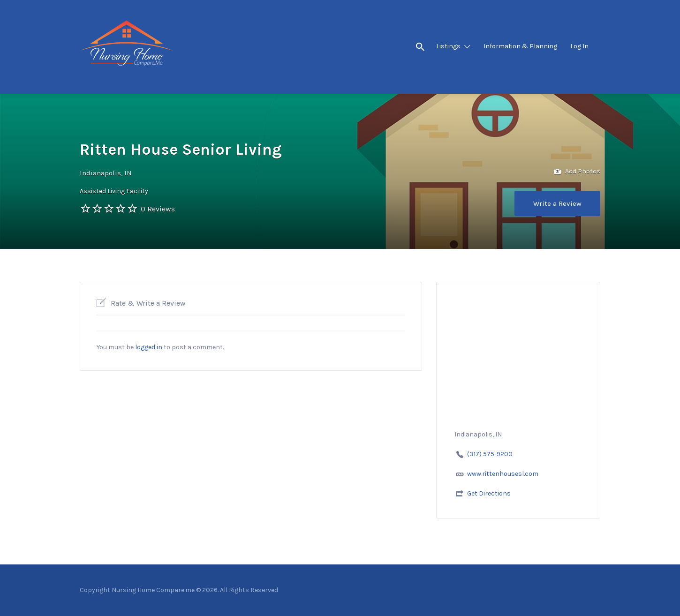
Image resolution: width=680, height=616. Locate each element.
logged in (149, 347)
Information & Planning (520, 46)
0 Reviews (158, 209)
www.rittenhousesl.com (503, 474)
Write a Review (557, 203)
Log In (579, 46)
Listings (448, 46)
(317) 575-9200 (490, 454)
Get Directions (489, 493)
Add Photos (577, 172)
